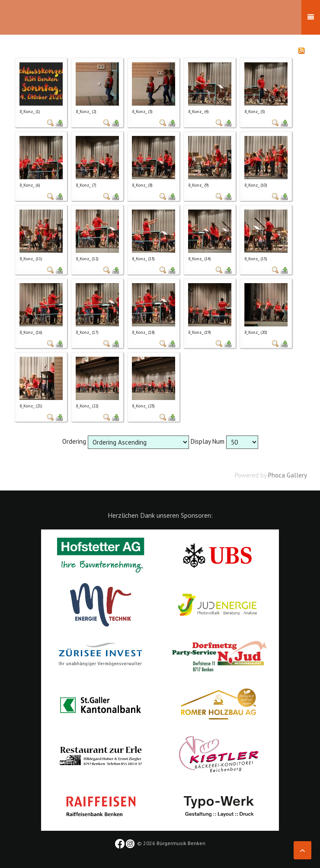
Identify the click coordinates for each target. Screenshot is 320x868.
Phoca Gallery (288, 475)
